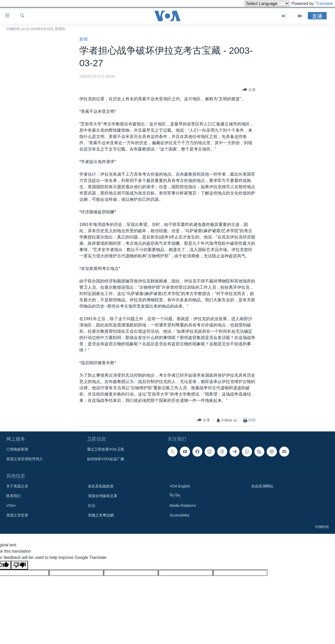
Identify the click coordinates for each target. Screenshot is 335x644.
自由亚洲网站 (262, 486)
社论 (92, 506)
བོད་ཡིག (175, 496)
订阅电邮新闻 (17, 449)
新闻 (83, 39)
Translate (319, 4)
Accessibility (180, 515)
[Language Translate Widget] (258, 4)
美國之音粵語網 (101, 515)
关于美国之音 (17, 486)
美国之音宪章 (17, 515)
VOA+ (11, 506)
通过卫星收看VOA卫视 (105, 449)
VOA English (180, 486)
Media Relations (183, 506)
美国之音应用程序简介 (25, 459)
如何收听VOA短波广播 (105, 459)
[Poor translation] (20, 565)
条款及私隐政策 (101, 486)
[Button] (249, 90)
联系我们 (14, 496)
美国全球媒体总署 (103, 496)
